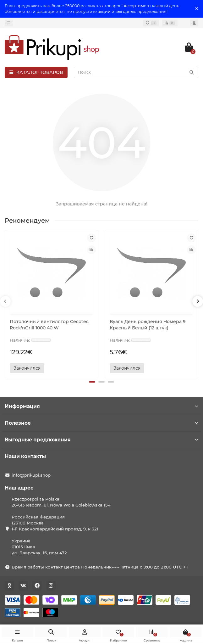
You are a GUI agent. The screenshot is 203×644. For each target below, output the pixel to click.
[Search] (136, 72)
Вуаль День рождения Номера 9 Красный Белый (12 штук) (148, 325)
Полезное (101, 423)
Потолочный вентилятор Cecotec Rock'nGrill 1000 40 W (49, 325)
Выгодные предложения (101, 440)
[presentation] (5, 301)
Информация (101, 406)
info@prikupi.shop (31, 475)
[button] (92, 382)
